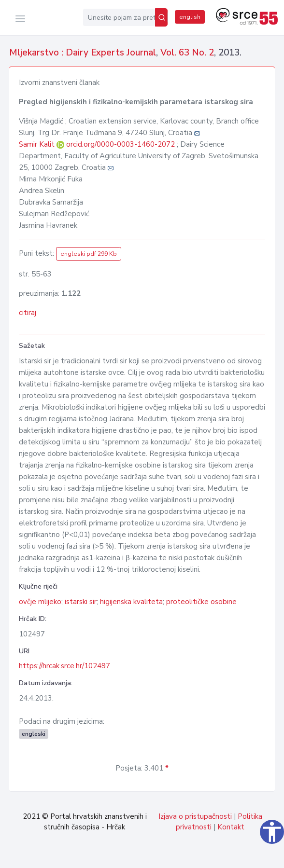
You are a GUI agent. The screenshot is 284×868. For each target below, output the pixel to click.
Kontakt (231, 827)
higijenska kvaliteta (131, 602)
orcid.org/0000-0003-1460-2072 (121, 144)
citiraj (28, 313)
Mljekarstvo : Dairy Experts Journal (83, 53)
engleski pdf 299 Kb (89, 254)
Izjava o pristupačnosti (195, 816)
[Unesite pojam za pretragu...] (119, 17)
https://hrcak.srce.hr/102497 (64, 666)
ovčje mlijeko (40, 602)
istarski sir (81, 602)
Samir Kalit (38, 144)
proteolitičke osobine (201, 602)
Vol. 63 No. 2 (187, 53)
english (190, 17)
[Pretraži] (161, 17)
